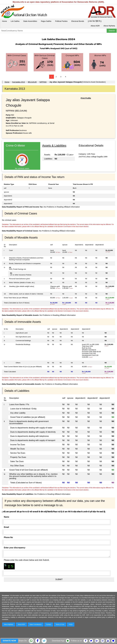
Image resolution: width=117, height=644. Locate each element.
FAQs (71, 624)
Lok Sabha (15, 21)
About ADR (95, 26)
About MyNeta (109, 26)
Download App (58, 641)
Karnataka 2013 (19, 82)
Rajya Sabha (46, 21)
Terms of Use (60, 624)
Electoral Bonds (78, 21)
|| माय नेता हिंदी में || (95, 21)
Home (4, 21)
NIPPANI (43, 82)
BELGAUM (32, 82)
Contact (49, 624)
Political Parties (61, 21)
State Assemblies (30, 21)
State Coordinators (36, 624)
